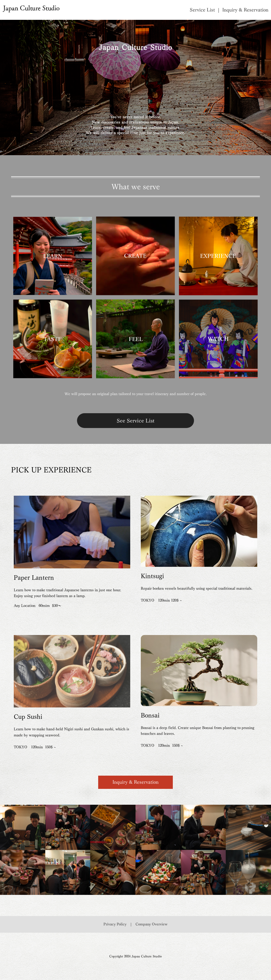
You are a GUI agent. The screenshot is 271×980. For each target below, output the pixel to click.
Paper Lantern (34, 578)
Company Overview (152, 924)
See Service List (135, 421)
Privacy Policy (115, 924)
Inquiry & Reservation (245, 10)
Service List (202, 10)
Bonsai (150, 715)
